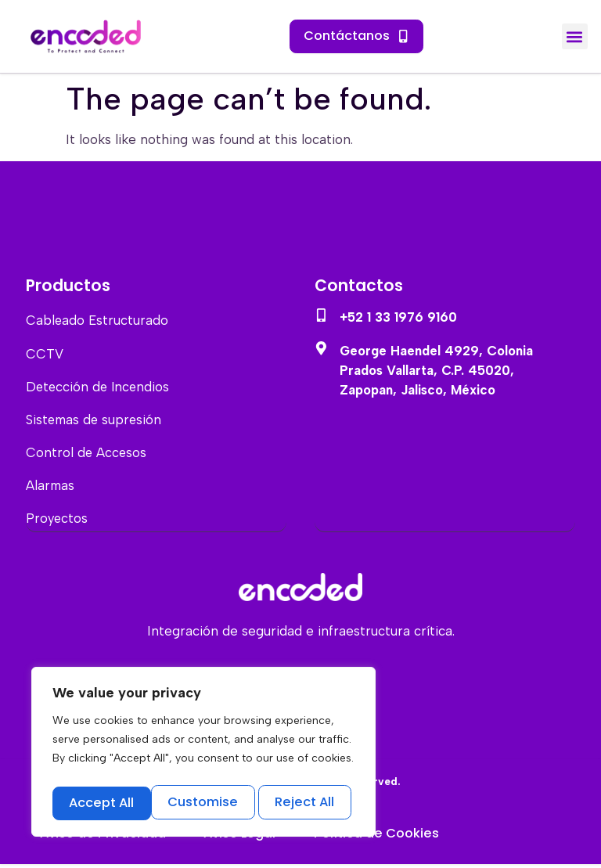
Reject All (205, 802)
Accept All (306, 802)
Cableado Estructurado (98, 321)
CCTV (45, 354)
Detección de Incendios (99, 387)
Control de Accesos (87, 454)
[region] (203, 754)
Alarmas (51, 488)
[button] (575, 36)
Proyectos (58, 521)
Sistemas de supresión (95, 421)
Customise (103, 802)
